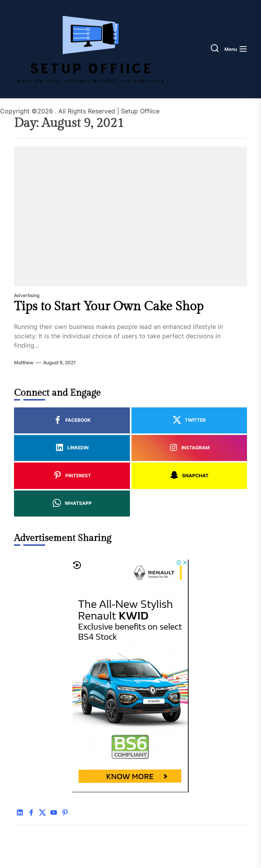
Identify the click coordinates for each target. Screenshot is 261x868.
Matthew (24, 363)
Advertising (27, 295)
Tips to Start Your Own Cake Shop (109, 306)
